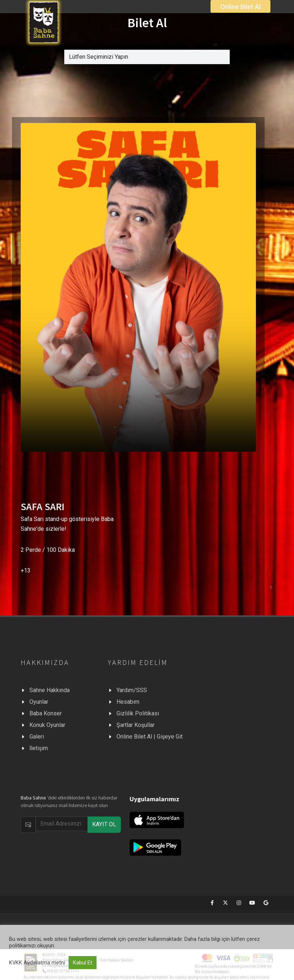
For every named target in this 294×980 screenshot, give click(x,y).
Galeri (37, 737)
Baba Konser (46, 713)
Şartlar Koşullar (136, 725)
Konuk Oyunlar (47, 725)
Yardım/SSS (132, 690)
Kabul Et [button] (83, 963)
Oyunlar (39, 702)
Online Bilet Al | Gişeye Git (150, 737)
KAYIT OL (104, 824)
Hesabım (128, 702)
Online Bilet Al (240, 7)
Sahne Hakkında (50, 690)
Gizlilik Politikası (138, 713)
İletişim (39, 748)
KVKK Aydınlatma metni (37, 963)
